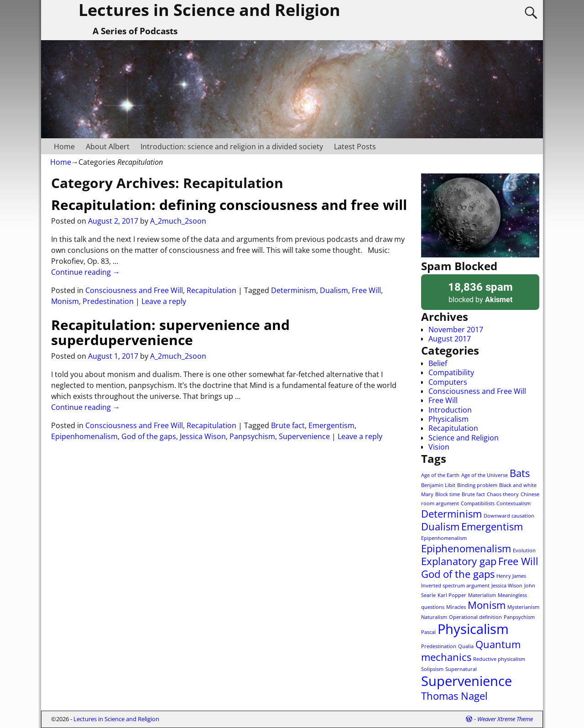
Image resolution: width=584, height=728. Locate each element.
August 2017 (450, 339)
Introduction (450, 410)
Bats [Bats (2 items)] (520, 473)
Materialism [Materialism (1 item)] (482, 595)
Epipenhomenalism (84, 436)
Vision (439, 447)
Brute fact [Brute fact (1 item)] (473, 494)
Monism (65, 301)
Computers (448, 382)
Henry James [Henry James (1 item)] (511, 576)
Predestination (108, 301)
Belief (438, 363)
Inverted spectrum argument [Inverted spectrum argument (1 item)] (455, 586)
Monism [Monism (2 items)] (487, 605)
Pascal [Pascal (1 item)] (428, 632)
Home (64, 147)
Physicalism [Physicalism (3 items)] (473, 629)
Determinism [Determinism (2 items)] (451, 514)
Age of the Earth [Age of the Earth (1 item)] (440, 475)
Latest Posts (355, 147)
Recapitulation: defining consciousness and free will (229, 205)
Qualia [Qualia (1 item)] (466, 646)
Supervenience (304, 436)
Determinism (294, 290)
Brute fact (288, 425)
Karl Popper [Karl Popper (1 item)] (452, 595)
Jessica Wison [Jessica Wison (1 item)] (507, 586)
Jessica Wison (203, 436)
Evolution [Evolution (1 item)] (524, 550)
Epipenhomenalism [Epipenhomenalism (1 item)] (444, 538)
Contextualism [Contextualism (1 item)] (514, 503)
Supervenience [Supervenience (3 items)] (467, 681)
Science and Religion (464, 438)
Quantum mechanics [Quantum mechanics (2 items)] (471, 651)
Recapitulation (211, 290)
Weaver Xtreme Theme (505, 719)
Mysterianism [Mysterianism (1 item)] (523, 607)
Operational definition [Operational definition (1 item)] (475, 617)
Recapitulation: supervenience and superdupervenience (170, 332)
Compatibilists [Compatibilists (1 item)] (478, 503)
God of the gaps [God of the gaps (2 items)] (458, 574)
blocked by (480, 292)
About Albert (108, 147)
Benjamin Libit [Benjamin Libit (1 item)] (438, 485)
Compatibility (451, 372)
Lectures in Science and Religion (116, 719)
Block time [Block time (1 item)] (448, 494)
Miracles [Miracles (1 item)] (456, 607)
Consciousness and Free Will (134, 290)
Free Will (366, 290)
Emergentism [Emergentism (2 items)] (492, 526)
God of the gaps (149, 436)
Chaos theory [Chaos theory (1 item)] (503, 494)
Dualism (334, 290)
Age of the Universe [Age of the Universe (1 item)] (485, 475)
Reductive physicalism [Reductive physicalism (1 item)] (499, 659)
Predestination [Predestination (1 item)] (439, 646)
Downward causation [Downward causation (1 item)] (509, 516)
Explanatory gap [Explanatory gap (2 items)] (459, 561)
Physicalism (448, 419)
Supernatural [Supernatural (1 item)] (461, 669)
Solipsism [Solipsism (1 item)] (432, 669)
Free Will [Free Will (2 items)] (518, 561)
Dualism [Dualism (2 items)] (440, 526)
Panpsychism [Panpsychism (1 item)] (519, 617)
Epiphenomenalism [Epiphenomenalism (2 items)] (466, 548)
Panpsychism (252, 436)
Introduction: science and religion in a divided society (232, 147)
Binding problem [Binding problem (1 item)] (477, 485)
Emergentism (331, 425)
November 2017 (456, 330)
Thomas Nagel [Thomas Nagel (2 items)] (454, 696)
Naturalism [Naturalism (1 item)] (434, 617)
